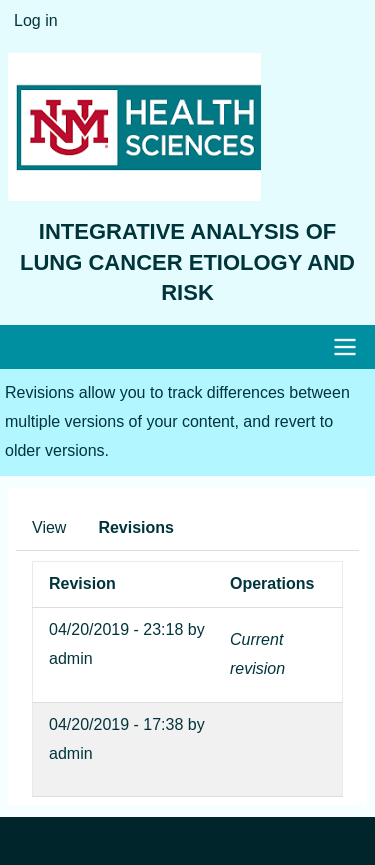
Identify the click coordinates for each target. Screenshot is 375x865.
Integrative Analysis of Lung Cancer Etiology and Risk (187, 262)
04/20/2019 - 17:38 (116, 724)
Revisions (136, 527)
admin (71, 658)
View (49, 527)
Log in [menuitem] (36, 20)
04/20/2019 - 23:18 (116, 629)
